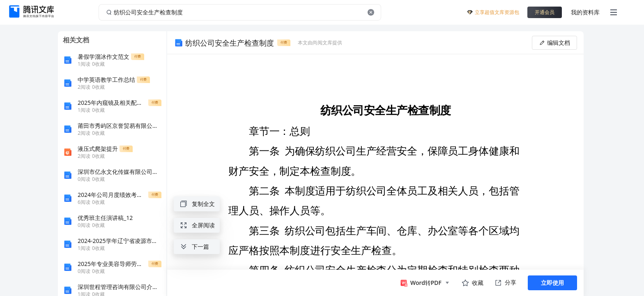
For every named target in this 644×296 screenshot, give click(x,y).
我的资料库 (585, 12)
